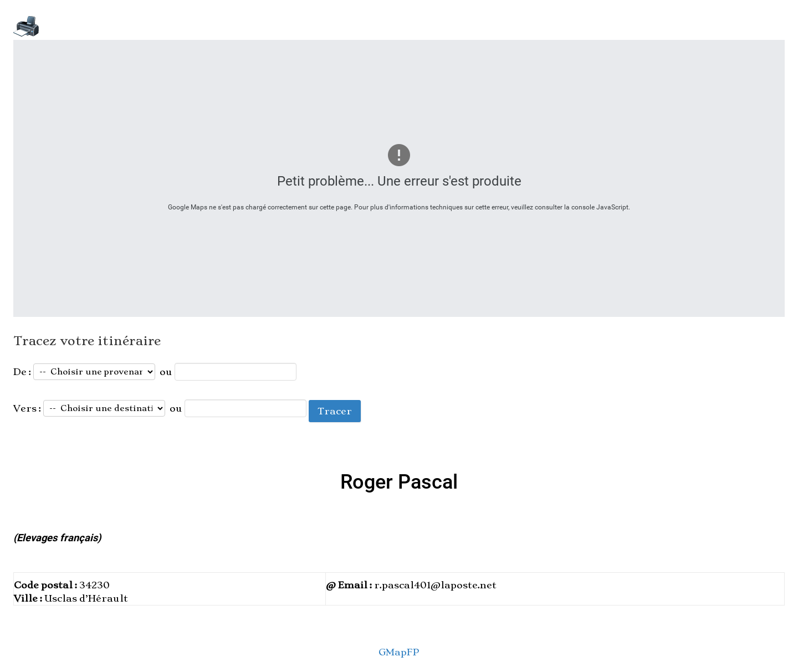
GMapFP (399, 652)
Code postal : (47, 585)
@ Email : (350, 585)
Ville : (29, 598)
